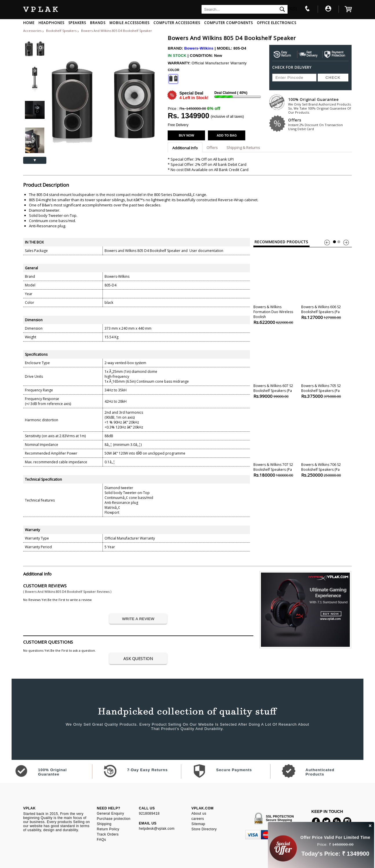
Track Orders (108, 834)
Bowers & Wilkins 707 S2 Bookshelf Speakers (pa (276, 441)
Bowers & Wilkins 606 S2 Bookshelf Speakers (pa (324, 284)
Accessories (32, 31)
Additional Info (185, 148)
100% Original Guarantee (320, 106)
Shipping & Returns (243, 148)
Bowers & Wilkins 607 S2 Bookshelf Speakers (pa (276, 363)
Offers (320, 124)
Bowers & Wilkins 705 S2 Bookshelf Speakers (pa (324, 363)
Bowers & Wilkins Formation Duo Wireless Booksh (276, 286)
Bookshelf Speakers (62, 31)
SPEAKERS (77, 23)
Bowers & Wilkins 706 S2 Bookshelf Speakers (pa (324, 441)
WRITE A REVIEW (138, 619)
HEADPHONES (51, 23)
